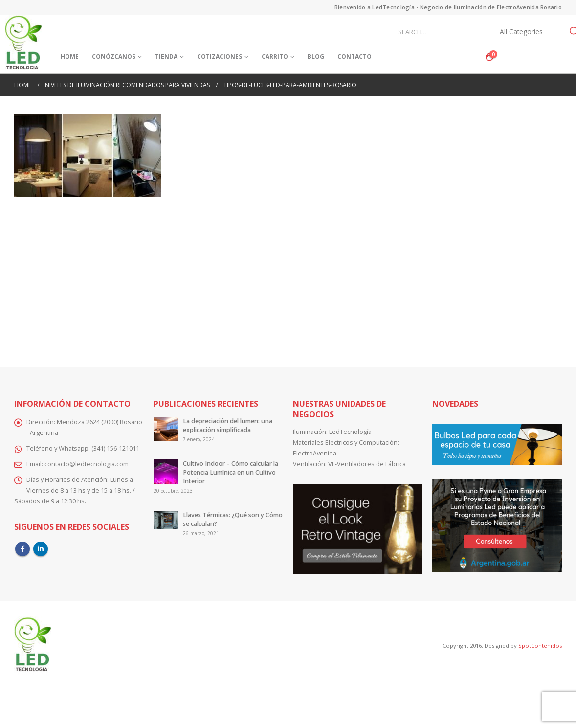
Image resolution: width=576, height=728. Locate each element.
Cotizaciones (220, 57)
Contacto (354, 57)
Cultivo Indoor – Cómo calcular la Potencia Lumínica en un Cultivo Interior (231, 472)
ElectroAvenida (315, 453)
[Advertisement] (288, 275)
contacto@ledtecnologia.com (87, 464)
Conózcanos (114, 57)
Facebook (22, 549)
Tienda (166, 57)
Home (70, 57)
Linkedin (41, 549)
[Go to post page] (166, 429)
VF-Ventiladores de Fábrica (367, 464)
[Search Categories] (527, 32)
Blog (316, 57)
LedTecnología (350, 432)
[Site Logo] (23, 44)
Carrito (275, 57)
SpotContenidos (539, 646)
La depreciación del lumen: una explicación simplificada (228, 425)
